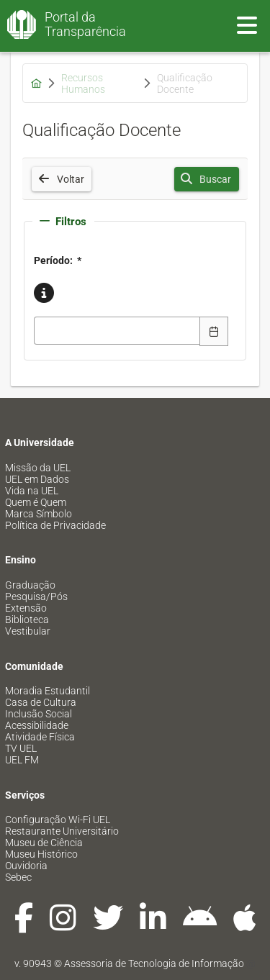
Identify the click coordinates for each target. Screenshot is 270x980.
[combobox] (117, 331)
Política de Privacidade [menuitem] (55, 525)
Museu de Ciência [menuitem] (44, 843)
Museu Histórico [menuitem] (41, 854)
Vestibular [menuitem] (28, 631)
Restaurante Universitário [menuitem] (62, 831)
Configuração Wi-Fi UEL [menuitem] (58, 820)
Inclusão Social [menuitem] (39, 714)
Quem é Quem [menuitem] (36, 502)
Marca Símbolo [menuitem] (39, 514)
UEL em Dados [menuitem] (37, 479)
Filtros (63, 222)
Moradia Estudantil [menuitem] (48, 691)
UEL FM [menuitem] (22, 760)
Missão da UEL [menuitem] (38, 468)
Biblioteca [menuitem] (27, 620)
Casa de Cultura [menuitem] (41, 702)
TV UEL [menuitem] (21, 748)
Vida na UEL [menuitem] (32, 491)
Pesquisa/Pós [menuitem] (36, 596)
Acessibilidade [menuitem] (37, 725)
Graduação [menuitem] (30, 585)
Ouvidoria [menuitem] (26, 866)
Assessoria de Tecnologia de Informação (154, 963)
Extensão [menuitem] (26, 608)
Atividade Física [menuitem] (40, 737)
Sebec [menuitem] (18, 877)
